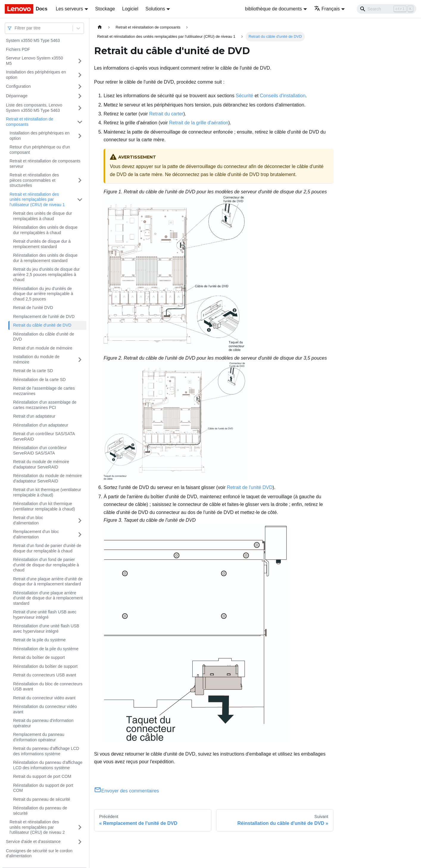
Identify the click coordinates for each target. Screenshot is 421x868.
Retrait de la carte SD (33, 371)
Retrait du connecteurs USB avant (45, 675)
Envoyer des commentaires (127, 791)
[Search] (386, 9)
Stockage (105, 9)
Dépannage (17, 96)
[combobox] (15, 28)
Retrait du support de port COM (42, 776)
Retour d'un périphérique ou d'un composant (40, 150)
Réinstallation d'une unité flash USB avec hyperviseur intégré (46, 629)
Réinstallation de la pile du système (46, 649)
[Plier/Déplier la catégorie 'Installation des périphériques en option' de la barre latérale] (80, 75)
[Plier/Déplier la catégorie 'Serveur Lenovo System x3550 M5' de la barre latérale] (80, 61)
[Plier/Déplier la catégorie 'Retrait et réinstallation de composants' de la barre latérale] (80, 122)
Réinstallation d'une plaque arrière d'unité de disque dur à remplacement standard (48, 598)
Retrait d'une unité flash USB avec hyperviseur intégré (45, 615)
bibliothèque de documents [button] (273, 9)
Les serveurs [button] (69, 9)
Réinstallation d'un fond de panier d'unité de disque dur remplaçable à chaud (46, 565)
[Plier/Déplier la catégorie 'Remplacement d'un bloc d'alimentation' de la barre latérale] (80, 534)
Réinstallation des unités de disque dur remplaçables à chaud (45, 230)
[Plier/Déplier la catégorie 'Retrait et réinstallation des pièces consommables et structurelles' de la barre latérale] (80, 180)
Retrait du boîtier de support (39, 657)
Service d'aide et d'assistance (33, 842)
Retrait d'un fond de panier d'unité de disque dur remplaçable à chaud (47, 548)
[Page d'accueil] (100, 27)
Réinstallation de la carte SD (39, 380)
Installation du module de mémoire (36, 359)
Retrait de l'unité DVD (33, 308)
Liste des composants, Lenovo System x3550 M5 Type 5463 (34, 108)
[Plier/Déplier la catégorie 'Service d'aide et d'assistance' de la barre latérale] (80, 842)
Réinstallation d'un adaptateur (41, 425)
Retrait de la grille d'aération (199, 123)
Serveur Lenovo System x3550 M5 (34, 61)
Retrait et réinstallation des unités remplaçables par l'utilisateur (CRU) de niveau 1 (37, 199)
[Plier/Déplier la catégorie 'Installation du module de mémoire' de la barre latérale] (80, 359)
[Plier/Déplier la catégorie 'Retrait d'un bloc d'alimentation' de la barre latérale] (80, 520)
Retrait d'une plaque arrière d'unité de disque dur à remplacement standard (48, 582)
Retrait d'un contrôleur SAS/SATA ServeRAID (44, 436)
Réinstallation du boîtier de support (45, 666)
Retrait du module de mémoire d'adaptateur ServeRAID (41, 464)
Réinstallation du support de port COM (43, 788)
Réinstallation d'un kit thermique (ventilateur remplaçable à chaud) (44, 506)
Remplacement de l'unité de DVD (44, 317)
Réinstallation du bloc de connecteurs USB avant (48, 687)
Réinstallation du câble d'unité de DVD (44, 337)
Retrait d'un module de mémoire (43, 348)
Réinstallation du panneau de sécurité (40, 811)
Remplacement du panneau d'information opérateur (39, 737)
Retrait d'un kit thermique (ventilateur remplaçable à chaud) (47, 492)
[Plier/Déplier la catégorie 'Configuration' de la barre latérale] (80, 87)
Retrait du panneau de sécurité (42, 799)
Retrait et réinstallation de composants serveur (45, 164)
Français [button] (327, 9)
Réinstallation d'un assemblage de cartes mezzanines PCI (45, 405)
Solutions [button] (155, 9)
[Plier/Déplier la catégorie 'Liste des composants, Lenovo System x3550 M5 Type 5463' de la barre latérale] (80, 108)
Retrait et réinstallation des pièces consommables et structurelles (34, 180)
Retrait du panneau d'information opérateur (43, 723)
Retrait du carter (166, 114)
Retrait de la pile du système (39, 640)
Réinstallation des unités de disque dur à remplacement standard (45, 258)
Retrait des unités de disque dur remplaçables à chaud (43, 216)
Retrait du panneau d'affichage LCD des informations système (46, 751)
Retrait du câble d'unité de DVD (42, 325)
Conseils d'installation (283, 96)
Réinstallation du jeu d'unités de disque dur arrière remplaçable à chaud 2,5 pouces (43, 294)
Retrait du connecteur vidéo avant (44, 698)
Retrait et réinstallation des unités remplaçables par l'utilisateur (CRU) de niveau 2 (37, 827)
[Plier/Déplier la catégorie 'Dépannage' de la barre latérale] (80, 96)
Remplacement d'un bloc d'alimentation (36, 534)
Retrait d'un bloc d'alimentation (28, 520)
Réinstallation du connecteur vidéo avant (45, 709)
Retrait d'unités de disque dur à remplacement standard (42, 244)
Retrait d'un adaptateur (34, 416)
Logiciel (130, 9)
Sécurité (245, 96)
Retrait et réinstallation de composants (30, 122)
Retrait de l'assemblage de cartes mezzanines (44, 391)
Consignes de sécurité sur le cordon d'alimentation (39, 853)
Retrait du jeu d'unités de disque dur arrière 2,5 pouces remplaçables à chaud (46, 274)
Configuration (18, 86)
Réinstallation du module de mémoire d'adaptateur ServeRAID (47, 478)
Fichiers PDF (18, 49)
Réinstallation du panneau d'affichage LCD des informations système (48, 765)
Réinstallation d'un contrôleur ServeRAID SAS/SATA (40, 450)
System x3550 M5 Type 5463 (33, 40)
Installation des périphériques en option (36, 75)
